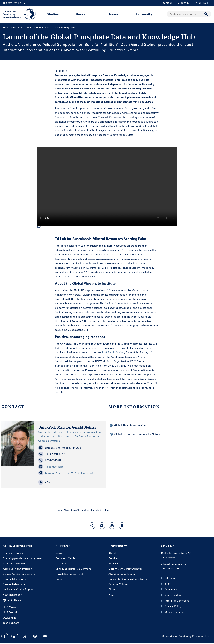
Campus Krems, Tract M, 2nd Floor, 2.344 (66, 473)
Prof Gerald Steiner (113, 352)
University (144, 14)
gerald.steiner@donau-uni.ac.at (60, 448)
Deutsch (168, 3)
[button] (70, 482)
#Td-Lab (105, 510)
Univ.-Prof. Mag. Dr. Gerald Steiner (67, 427)
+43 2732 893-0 (170, 568)
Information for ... (17, 3)
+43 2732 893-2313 (53, 454)
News (113, 14)
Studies (53, 14)
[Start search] (206, 14)
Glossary (182, 3)
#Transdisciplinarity (88, 510)
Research (83, 14)
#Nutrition (70, 510)
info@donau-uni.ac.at (174, 564)
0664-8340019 (50, 460)
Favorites (201, 3)
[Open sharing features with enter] (92, 526)
